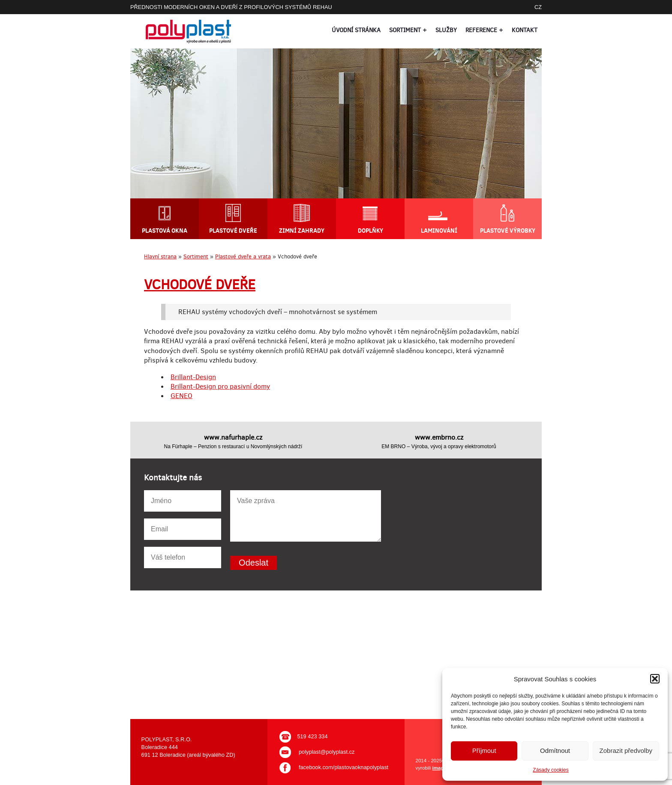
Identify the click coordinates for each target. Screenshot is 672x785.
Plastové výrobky (508, 230)
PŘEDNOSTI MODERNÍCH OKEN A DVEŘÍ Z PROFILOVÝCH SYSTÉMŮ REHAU (231, 7)
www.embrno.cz (439, 437)
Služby (446, 30)
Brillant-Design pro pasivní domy (220, 386)
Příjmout (484, 751)
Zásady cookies (550, 770)
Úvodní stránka (356, 30)
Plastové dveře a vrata (243, 256)
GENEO (181, 396)
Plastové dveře (233, 230)
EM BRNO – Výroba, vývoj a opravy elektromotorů (439, 446)
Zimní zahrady (302, 230)
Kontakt (525, 30)
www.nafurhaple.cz (233, 437)
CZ (538, 7)
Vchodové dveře (200, 285)
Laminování (439, 230)
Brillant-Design (193, 377)
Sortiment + (408, 30)
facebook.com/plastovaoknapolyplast (343, 767)
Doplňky (370, 230)
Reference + (484, 30)
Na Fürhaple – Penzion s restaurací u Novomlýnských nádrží (233, 446)
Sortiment (196, 256)
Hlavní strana (160, 256)
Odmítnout (555, 751)
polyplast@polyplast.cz (327, 752)
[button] (655, 679)
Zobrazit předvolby (626, 751)
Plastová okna (165, 230)
